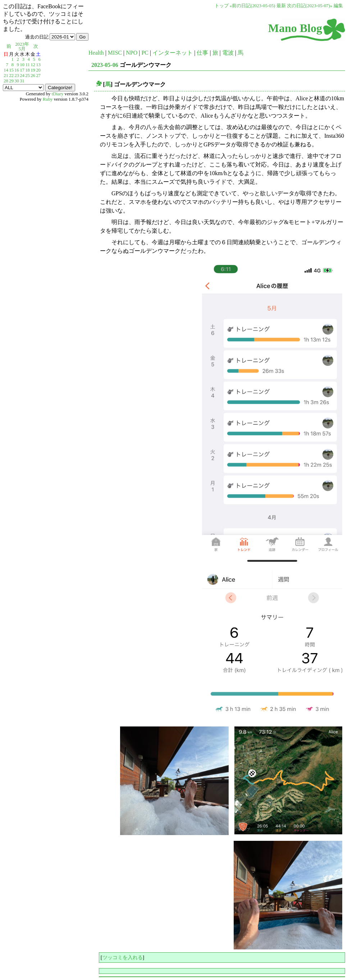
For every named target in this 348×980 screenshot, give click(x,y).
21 (6, 76)
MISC (115, 53)
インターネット (173, 53)
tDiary (58, 94)
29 (11, 81)
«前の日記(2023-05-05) (253, 6)
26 (33, 76)
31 (22, 81)
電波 (228, 53)
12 (33, 65)
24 (22, 76)
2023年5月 (22, 47)
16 (17, 70)
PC (145, 53)
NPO (132, 53)
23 (17, 76)
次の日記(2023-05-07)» (310, 6)
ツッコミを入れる (123, 957)
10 (22, 65)
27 (38, 76)
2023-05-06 (105, 65)
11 (28, 65)
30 (17, 81)
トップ (222, 6)
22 (11, 76)
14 (6, 70)
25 (28, 76)
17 (22, 70)
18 (28, 70)
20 (38, 70)
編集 (338, 6)
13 (38, 65)
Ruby (48, 99)
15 (11, 70)
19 (33, 70)
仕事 (202, 53)
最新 (281, 6)
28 (6, 81)
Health (96, 53)
